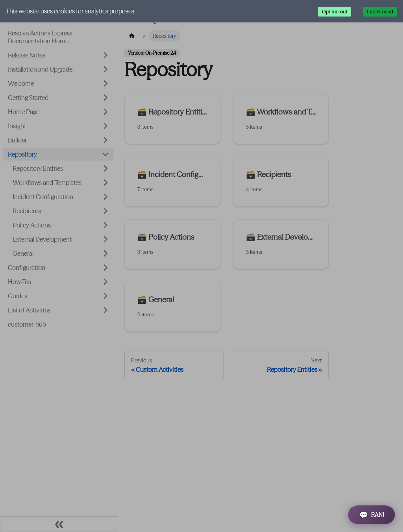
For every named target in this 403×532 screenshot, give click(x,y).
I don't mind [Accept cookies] (380, 12)
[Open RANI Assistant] (372, 515)
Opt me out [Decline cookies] (335, 12)
